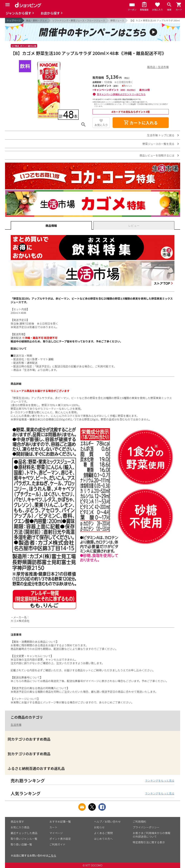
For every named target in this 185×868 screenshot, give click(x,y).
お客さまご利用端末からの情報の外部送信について (152, 835)
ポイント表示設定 (60, 839)
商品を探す (17, 822)
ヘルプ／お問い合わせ (107, 822)
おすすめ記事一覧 (60, 822)
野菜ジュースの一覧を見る (158, 144)
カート (54, 827)
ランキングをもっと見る (160, 780)
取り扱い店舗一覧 (21, 844)
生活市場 (16, 725)
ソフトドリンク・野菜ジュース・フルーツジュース (79, 20)
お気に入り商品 (20, 827)
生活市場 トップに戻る (161, 135)
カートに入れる (141, 123)
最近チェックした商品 (24, 833)
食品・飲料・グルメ (36, 20)
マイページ (56, 833)
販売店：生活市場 (158, 67)
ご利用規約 (140, 822)
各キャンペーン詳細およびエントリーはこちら (121, 94)
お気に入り (101, 125)
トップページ (14, 20)
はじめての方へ (103, 839)
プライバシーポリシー (146, 827)
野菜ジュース (117, 20)
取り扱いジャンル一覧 (24, 839)
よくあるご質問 (103, 833)
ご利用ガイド (58, 844)
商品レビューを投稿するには (157, 155)
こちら (52, 855)
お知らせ (99, 827)
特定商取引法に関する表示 (149, 842)
